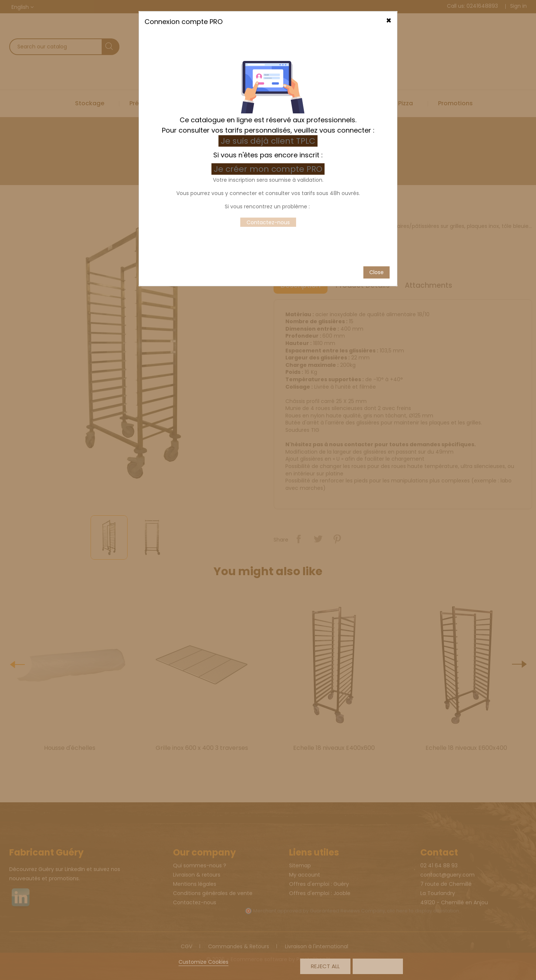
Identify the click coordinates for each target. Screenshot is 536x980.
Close (376, 258)
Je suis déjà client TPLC (268, 127)
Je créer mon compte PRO (269, 155)
